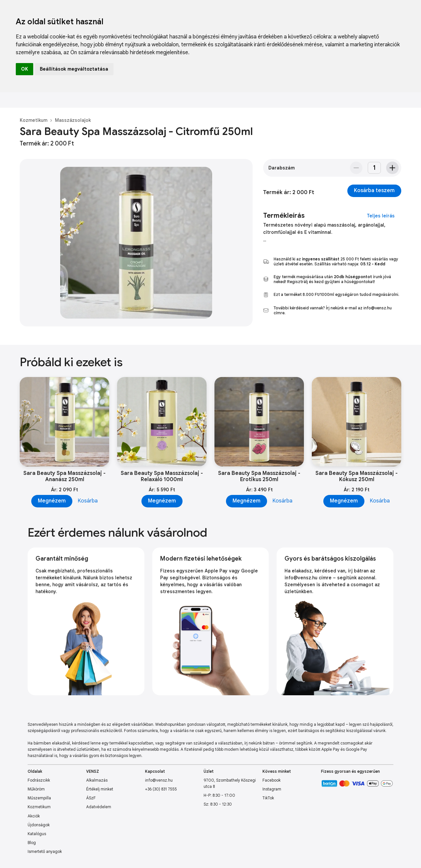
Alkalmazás (97, 780)
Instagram (272, 789)
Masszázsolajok (73, 120)
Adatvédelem (99, 807)
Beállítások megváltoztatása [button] (74, 69)
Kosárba (88, 501)
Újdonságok (39, 825)
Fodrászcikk (39, 780)
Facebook (272, 780)
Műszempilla (39, 798)
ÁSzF (91, 798)
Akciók (34, 816)
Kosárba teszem (374, 190)
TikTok (268, 798)
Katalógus (37, 834)
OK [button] (25, 69)
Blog (32, 843)
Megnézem (52, 501)
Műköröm (36, 789)
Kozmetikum (34, 120)
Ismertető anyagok (45, 851)
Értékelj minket (100, 789)
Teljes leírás (381, 216)
